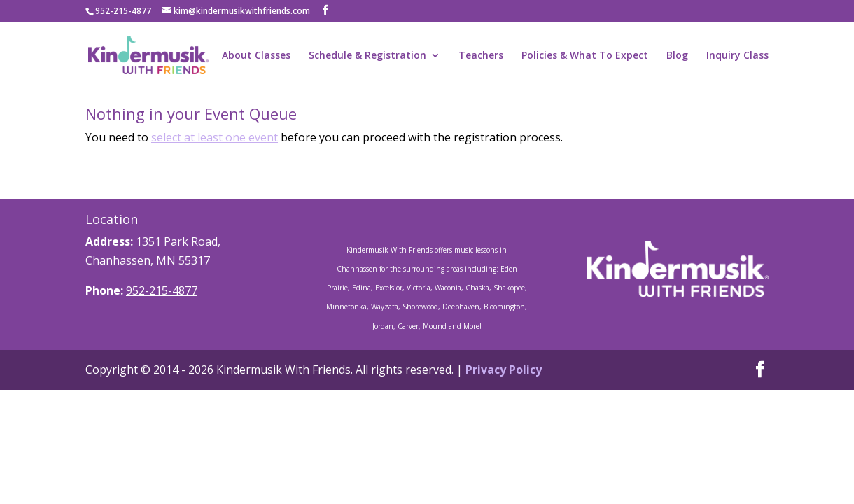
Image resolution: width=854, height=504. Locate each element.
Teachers (481, 56)
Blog (677, 56)
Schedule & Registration (367, 56)
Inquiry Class (737, 56)
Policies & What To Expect (585, 56)
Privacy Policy (504, 370)
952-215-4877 (162, 290)
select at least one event (215, 137)
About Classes (256, 56)
